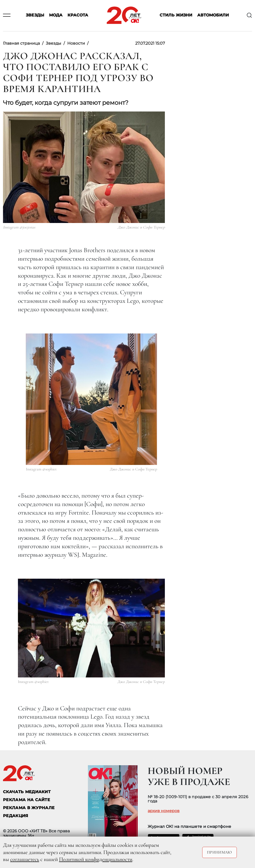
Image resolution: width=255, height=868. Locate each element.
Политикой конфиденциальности (96, 859)
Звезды (35, 15)
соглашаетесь (25, 859)
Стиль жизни (176, 15)
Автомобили (213, 15)
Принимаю (220, 852)
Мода (56, 15)
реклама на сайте (27, 800)
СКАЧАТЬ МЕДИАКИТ (27, 792)
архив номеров (164, 811)
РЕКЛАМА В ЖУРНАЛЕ (29, 808)
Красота (78, 15)
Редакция (16, 816)
